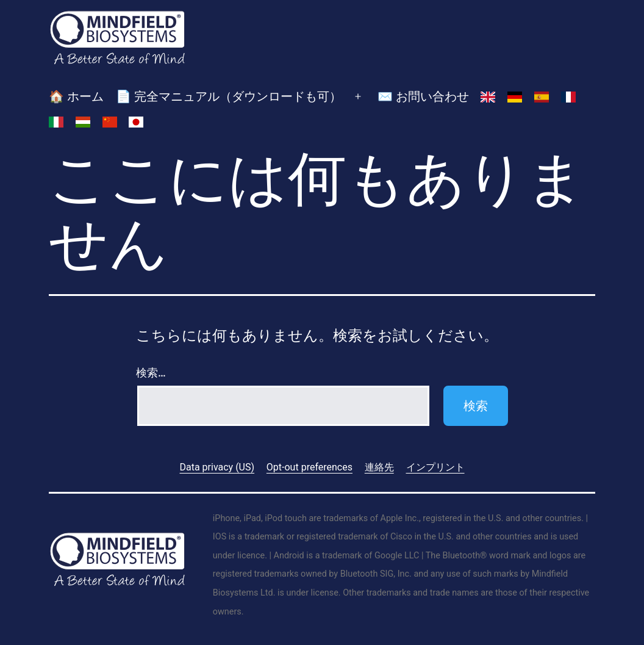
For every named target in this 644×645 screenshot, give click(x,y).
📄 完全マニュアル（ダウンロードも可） (229, 96)
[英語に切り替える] (488, 97)
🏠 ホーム (76, 96)
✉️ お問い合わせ (423, 96)
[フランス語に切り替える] (568, 97)
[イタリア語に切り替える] (56, 122)
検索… (151, 373)
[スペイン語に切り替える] (542, 97)
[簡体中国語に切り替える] (110, 122)
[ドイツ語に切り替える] (515, 97)
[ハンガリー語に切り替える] (83, 122)
